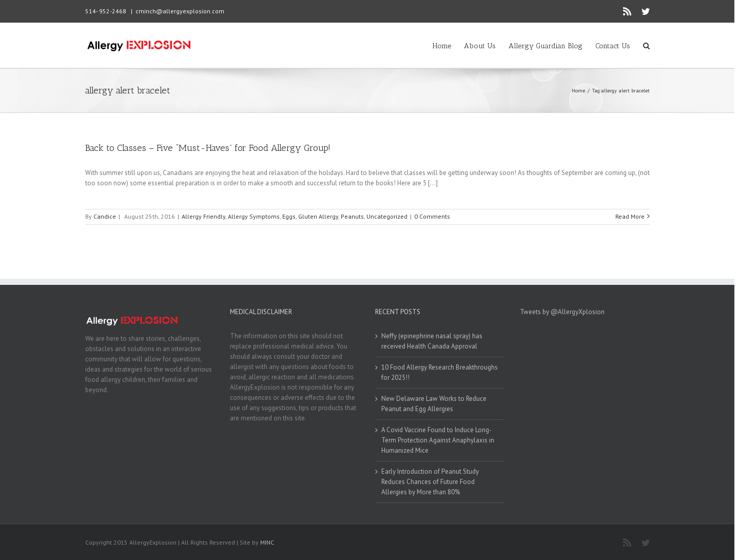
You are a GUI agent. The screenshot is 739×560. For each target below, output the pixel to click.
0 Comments (432, 216)
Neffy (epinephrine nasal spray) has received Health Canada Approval (432, 341)
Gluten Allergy (318, 216)
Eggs (289, 216)
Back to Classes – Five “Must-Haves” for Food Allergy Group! (208, 148)
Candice (105, 216)
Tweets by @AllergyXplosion (562, 312)
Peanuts (352, 216)
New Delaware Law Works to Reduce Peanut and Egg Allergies (434, 404)
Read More (630, 216)
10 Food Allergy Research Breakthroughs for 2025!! (440, 372)
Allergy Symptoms (254, 216)
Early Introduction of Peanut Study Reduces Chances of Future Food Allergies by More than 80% (430, 482)
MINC (267, 542)
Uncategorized (387, 216)
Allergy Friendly (203, 216)
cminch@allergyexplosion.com (180, 11)
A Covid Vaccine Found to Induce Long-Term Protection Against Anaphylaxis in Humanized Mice (438, 440)
